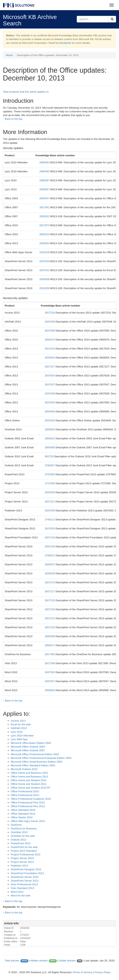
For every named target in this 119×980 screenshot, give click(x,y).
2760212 (50, 519)
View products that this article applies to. (26, 92)
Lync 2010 (17, 732)
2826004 (50, 358)
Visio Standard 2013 (22, 888)
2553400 (50, 420)
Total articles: (12, 961)
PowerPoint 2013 (21, 843)
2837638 (50, 394)
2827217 (50, 591)
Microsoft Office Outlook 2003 (28, 747)
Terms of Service (82, 972)
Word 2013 (17, 892)
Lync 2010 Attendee (22, 736)
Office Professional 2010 (25, 791)
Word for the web (21, 896)
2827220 (50, 600)
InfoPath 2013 (19, 728)
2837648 (50, 322)
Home (9, 55)
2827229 (50, 609)
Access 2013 (18, 721)
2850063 (50, 429)
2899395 (45, 171)
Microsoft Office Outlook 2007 (28, 750)
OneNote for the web (23, 836)
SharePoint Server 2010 (25, 877)
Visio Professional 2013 (24, 884)
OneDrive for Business (24, 829)
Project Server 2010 (22, 858)
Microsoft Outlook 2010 (24, 769)
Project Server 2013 (22, 862)
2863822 (50, 438)
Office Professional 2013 (25, 795)
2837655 (50, 402)
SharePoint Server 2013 (25, 881)
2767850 (50, 474)
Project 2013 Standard (24, 851)
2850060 (50, 690)
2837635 (50, 511)
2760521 (50, 555)
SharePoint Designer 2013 (26, 869)
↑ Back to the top (13, 119)
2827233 (50, 313)
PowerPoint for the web (24, 847)
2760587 (50, 465)
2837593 (50, 672)
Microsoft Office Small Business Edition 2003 (37, 762)
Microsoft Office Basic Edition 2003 (31, 743)
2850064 (45, 243)
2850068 (50, 636)
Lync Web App (19, 739)
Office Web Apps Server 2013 (28, 821)
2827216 (50, 537)
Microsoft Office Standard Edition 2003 (33, 765)
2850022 (45, 216)
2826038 (50, 573)
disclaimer (65, 43)
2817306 (50, 663)
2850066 (50, 411)
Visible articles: (67, 961)
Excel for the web (21, 724)
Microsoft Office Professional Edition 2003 (35, 754)
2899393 (45, 162)
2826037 (50, 564)
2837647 (50, 681)
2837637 (50, 385)
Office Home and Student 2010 (29, 780)
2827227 (50, 367)
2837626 (50, 376)
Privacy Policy (103, 972)
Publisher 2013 (19, 866)
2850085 (50, 447)
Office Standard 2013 (23, 814)
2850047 (45, 198)
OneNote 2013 (19, 832)
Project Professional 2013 (26, 854)
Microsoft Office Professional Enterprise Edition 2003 (41, 758)
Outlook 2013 (18, 840)
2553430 (50, 492)
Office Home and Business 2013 (29, 777)
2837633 (50, 528)
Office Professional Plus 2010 (28, 803)
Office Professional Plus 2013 (28, 806)
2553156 (50, 546)
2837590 (50, 331)
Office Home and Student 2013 (29, 784)
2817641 (45, 207)
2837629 (45, 261)
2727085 (50, 483)
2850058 (45, 279)
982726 (49, 456)
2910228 (45, 252)
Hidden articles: (39, 961)
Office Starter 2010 (22, 817)
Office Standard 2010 (23, 810)
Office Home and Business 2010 (29, 773)
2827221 (50, 502)
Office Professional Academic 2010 (31, 799)
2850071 (50, 645)
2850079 (50, 340)
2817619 (50, 349)
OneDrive (16, 825)
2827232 (50, 627)
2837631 (45, 270)
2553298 (45, 288)
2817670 (45, 225)
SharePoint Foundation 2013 (27, 873)
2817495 (50, 654)
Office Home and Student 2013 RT (31, 788)
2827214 (50, 582)
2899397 (45, 180)
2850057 (45, 189)
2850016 (45, 234)
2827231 (50, 618)
